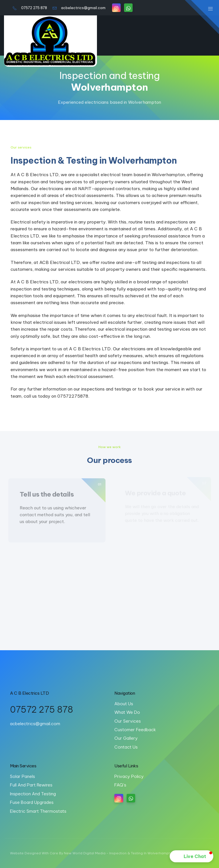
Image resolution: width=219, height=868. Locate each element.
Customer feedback (135, 730)
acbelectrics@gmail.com (79, 8)
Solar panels (23, 776)
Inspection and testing (33, 794)
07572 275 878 (30, 8)
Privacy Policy (129, 776)
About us (124, 704)
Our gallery (126, 738)
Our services (128, 721)
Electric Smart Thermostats (38, 811)
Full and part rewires (31, 785)
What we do (127, 712)
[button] (191, 856)
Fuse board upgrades (32, 802)
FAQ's (120, 785)
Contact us (126, 747)
